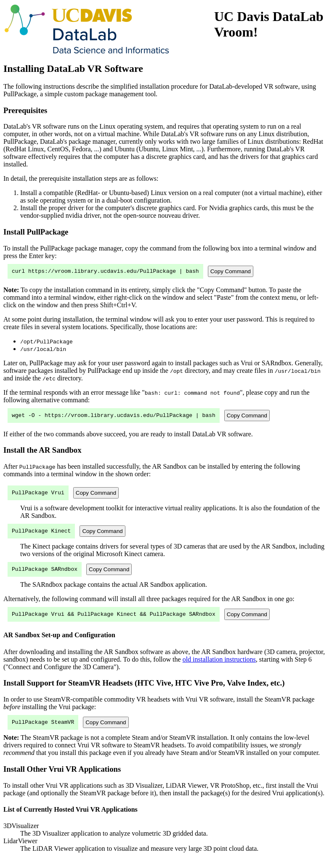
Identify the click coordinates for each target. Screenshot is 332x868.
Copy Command (231, 272)
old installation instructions (219, 667)
